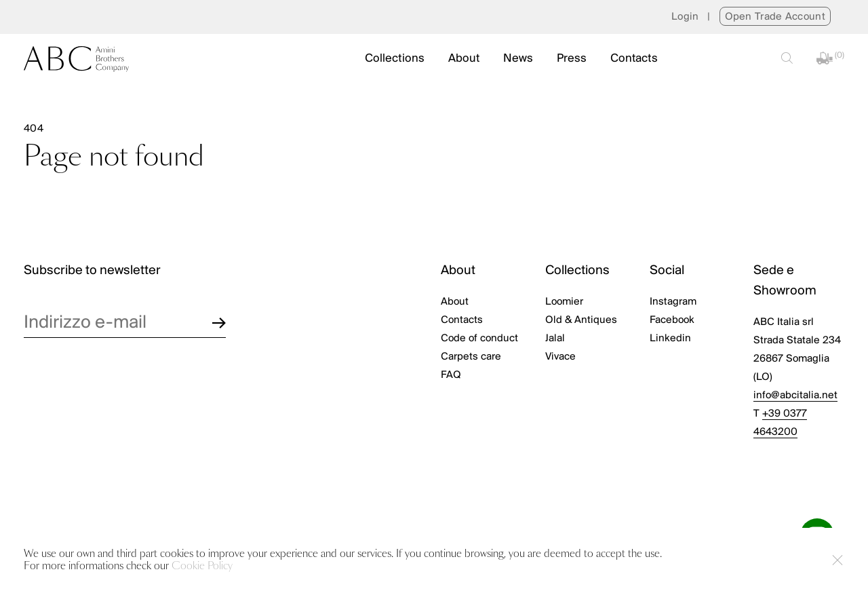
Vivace (560, 357)
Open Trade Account (775, 17)
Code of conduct (479, 339)
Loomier (564, 302)
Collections (395, 59)
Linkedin (670, 339)
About (464, 59)
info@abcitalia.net (795, 396)
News (518, 59)
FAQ (451, 375)
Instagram (673, 302)
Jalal (555, 339)
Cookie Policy (202, 566)
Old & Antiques (581, 320)
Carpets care (471, 357)
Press (572, 59)
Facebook (672, 320)
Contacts (634, 59)
